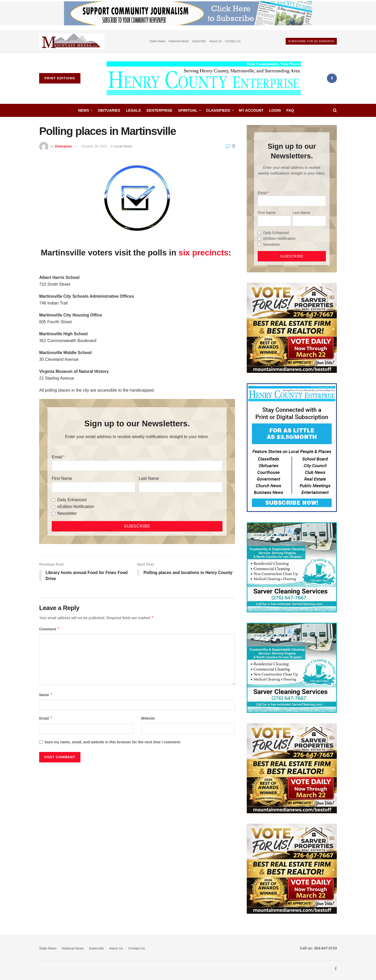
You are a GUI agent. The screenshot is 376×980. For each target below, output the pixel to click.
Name (46, 695)
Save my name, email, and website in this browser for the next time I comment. (113, 742)
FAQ (290, 110)
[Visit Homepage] (204, 78)
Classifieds (218, 110)
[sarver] (292, 327)
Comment (49, 629)
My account (251, 110)
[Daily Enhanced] (53, 500)
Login (275, 110)
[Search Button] (335, 110)
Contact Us (233, 41)
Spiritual (188, 110)
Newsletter (67, 513)
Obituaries (109, 110)
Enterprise (63, 146)
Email (57, 457)
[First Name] (93, 487)
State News (157, 41)
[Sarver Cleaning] (292, 567)
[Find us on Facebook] (332, 78)
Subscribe (199, 41)
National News (179, 41)
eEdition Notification (76, 507)
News (84, 110)
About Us (216, 41)
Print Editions (60, 78)
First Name (62, 478)
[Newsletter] (53, 514)
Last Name (149, 478)
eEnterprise (159, 110)
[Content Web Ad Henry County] (292, 447)
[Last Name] (181, 487)
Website (148, 719)
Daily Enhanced (72, 500)
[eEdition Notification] (53, 507)
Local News (123, 146)
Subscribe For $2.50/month (311, 41)
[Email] (137, 466)
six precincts (204, 253)
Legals (134, 110)
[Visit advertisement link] (72, 41)
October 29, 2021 (95, 146)
